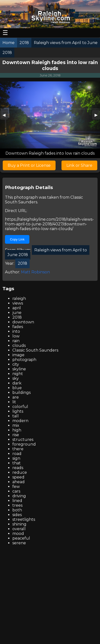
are (16, 397)
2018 (17, 317)
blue (17, 388)
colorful (20, 407)
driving (19, 496)
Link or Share (79, 165)
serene (19, 543)
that (17, 463)
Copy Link (17, 239)
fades (18, 327)
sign (16, 458)
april (17, 308)
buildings (21, 393)
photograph (24, 360)
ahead (19, 482)
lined (17, 501)
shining (19, 524)
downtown (23, 322)
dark (17, 383)
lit (14, 402)
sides (17, 515)
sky (16, 378)
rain (16, 341)
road (17, 454)
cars (16, 491)
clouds (19, 346)
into (16, 331)
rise (16, 435)
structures (23, 440)
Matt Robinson (35, 272)
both (17, 510)
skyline (19, 369)
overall (19, 529)
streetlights (24, 519)
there (18, 449)
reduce (20, 472)
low (16, 336)
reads (18, 468)
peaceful (21, 538)
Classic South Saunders (35, 350)
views (18, 303)
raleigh (19, 298)
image (18, 355)
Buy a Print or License (29, 165)
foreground (24, 444)
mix (16, 425)
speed (18, 477)
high (17, 430)
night (18, 374)
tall (16, 416)
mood (18, 534)
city (16, 364)
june (17, 313)
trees (17, 505)
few (16, 487)
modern (20, 421)
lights (18, 411)
